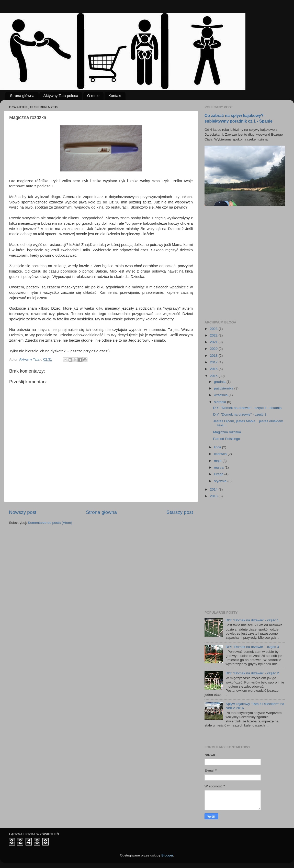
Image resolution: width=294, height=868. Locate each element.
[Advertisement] (48, 263)
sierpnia (220, 402)
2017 (214, 362)
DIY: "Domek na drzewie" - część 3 (240, 414)
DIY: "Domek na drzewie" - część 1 (252, 620)
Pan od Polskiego (227, 439)
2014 (214, 489)
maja (218, 461)
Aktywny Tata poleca (61, 96)
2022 (214, 335)
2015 (214, 376)
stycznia (221, 481)
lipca (218, 447)
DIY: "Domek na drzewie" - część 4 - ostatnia (247, 408)
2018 (214, 356)
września (221, 395)
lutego (219, 474)
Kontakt (115, 96)
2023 (214, 329)
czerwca (221, 454)
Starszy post (180, 512)
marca (219, 467)
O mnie (93, 96)
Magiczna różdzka (227, 432)
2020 (214, 349)
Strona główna (22, 96)
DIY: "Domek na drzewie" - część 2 (252, 673)
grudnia (220, 382)
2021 (214, 342)
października (224, 388)
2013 (214, 496)
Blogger (167, 855)
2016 (214, 369)
